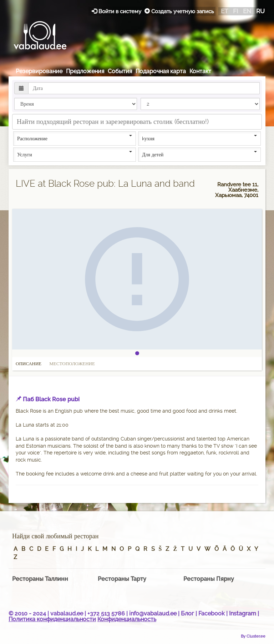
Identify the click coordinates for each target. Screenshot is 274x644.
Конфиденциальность (127, 619)
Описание (29, 364)
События (120, 71)
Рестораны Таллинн (40, 579)
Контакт (200, 71)
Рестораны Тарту (122, 579)
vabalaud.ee (67, 613)
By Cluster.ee (253, 636)
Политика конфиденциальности (52, 619)
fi (235, 11)
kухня (199, 138)
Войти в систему (117, 11)
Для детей (199, 154)
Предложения (85, 71)
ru (260, 11)
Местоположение (72, 364)
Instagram (243, 613)
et (224, 11)
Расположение (75, 138)
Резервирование (39, 71)
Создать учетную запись (179, 11)
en (247, 11)
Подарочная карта (161, 71)
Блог (187, 613)
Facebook (212, 613)
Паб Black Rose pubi (51, 399)
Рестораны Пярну (209, 579)
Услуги (75, 154)
